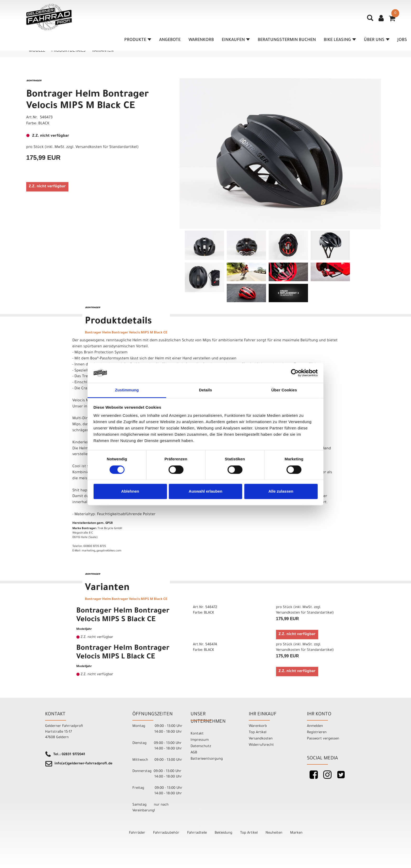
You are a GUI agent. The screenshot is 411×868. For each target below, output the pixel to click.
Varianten (103, 51)
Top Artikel (258, 733)
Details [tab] (206, 390)
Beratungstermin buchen (287, 40)
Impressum (200, 740)
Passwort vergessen (323, 739)
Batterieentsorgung (207, 759)
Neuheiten (274, 833)
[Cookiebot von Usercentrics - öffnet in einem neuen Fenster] (295, 373)
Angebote (170, 40)
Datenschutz (201, 746)
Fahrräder (137, 833)
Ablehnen (130, 491)
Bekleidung (223, 833)
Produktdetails (68, 51)
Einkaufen (236, 40)
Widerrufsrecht (261, 745)
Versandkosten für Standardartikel (106, 147)
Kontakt (197, 734)
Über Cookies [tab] (284, 390)
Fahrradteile (197, 833)
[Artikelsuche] (370, 20)
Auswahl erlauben (206, 491)
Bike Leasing (340, 40)
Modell (37, 51)
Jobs (402, 40)
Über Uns (377, 40)
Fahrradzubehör (166, 833)
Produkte (138, 40)
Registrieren (317, 733)
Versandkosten (261, 739)
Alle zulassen (281, 491)
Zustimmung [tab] (127, 390)
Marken (296, 833)
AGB (194, 753)
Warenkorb (201, 40)
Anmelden (315, 726)
